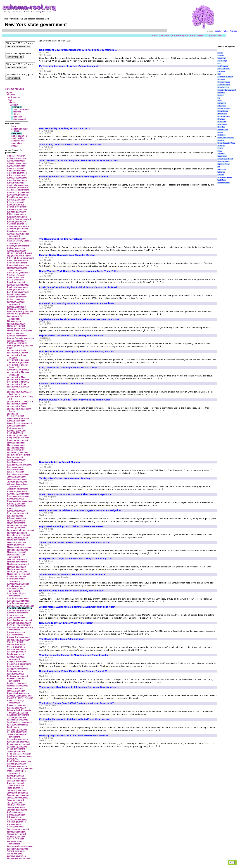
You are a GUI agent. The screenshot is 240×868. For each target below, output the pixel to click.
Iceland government (16, 443)
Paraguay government (17, 661)
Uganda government (16, 815)
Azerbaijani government (18, 190)
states (12, 102)
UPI (219, 167)
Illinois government (16, 445)
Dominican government (18, 287)
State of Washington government (16, 772)
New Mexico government (18, 601)
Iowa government (15, 457)
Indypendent (222, 106)
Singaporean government (19, 744)
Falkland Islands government (20, 311)
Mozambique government (19, 574)
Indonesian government (18, 452)
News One (221, 127)
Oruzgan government (17, 649)
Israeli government (16, 469)
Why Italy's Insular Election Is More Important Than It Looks (74, 655)
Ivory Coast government (18, 474)
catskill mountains (20, 129)
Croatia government (16, 275)
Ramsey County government (20, 698)
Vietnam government (17, 834)
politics (15, 146)
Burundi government (17, 222)
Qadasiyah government (18, 686)
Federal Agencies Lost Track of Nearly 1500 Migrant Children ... (75, 177)
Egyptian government (17, 297)
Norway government (16, 632)
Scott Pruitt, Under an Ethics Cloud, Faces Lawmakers (70, 145)
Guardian (221, 95)
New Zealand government (19, 610)
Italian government (16, 472)
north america (14, 97)
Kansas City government (18, 494)
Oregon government (16, 647)
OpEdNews (221, 135)
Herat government (15, 433)
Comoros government (17, 263)
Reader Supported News (226, 143)
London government (16, 528)
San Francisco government (19, 722)
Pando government (16, 654)
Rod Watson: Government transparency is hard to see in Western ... (78, 50)
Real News (221, 146)
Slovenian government (17, 747)
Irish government (15, 467)
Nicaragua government (17, 613)
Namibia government (17, 576)
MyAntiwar (221, 119)
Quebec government (16, 691)
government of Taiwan (17, 404)
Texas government (15, 800)
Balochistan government (18, 197)
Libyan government (16, 523)
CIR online (221, 71)
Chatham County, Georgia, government (19, 242)
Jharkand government (17, 482)
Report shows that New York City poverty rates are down (72, 335)
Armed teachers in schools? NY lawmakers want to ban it (72, 575)
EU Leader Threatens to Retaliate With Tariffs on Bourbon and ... (76, 719)
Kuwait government (16, 511)
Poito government (15, 671)
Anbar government (16, 168)
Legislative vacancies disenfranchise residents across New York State (79, 319)
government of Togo (16, 406)
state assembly (20, 119)
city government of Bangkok (20, 253)
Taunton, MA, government (19, 795)
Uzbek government (16, 827)
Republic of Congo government (16, 702)
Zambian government (17, 856)
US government (14, 824)
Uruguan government (17, 822)
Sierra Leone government (19, 742)
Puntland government (17, 683)
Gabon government (16, 333)
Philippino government (17, 669)
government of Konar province (17, 356)
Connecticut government (18, 265)
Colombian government (18, 260)
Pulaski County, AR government (16, 680)
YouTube (233, 31)
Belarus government (16, 200)
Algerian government (17, 166)
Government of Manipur (18, 370)
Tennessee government (18, 798)
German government (16, 341)
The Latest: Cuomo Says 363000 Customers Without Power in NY (76, 703)
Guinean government (17, 426)
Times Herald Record (225, 159)
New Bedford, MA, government (15, 590)
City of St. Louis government (20, 258)
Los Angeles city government (21, 530)
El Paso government (16, 299)
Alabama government (17, 158)
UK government (14, 817)
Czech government (16, 280)
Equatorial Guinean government (16, 303)
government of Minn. (17, 377)
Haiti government (15, 428)
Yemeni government (16, 851)
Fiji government (14, 321)
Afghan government (16, 156)
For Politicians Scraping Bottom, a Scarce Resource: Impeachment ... (79, 303)
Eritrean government (16, 306)
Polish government (16, 674)
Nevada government (16, 586)
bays (13, 126)
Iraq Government (15, 462)
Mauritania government (18, 550)
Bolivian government (17, 207)
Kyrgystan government (17, 513)
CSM (219, 74)
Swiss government (16, 783)
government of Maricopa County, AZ (18, 373)
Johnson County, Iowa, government (18, 485)
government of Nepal (17, 384)
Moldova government (17, 569)
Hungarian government (18, 440)
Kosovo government (16, 504)
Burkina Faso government (19, 219)
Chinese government (17, 251)
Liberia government (16, 521)
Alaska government (16, 161)
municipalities (18, 138)
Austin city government (18, 185)
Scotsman (221, 154)
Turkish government (16, 807)
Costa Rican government (18, 272)
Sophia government (16, 751)
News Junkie (222, 124)
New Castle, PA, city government (16, 595)
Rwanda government (17, 708)
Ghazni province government (20, 345)
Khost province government (20, 501)
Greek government (16, 416)
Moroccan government (17, 571)
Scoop (220, 151)
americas (11, 95)
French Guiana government (20, 331)
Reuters (220, 148)
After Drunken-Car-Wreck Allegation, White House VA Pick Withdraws (78, 161)
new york (14, 105)
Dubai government (15, 289)
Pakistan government (17, 652)
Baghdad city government (19, 192)
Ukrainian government (17, 820)
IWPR (219, 101)
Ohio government (15, 642)
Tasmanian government (18, 793)
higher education (19, 136)
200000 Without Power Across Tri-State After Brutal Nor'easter (75, 542)
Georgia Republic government (21, 338)
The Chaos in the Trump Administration (62, 639)
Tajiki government (15, 788)
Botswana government (17, 209)
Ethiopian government (17, 309)
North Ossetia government (19, 625)
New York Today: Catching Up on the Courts (65, 128)
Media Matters (222, 111)
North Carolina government (20, 620)
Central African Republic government (18, 235)
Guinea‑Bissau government (19, 423)
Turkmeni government (17, 810)
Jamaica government (17, 477)
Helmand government (17, 431)
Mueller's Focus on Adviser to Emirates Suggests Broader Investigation (80, 510)
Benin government (15, 204)
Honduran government (17, 435)
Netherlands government (18, 584)
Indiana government (16, 448)
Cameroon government (18, 229)
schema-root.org (14, 89)
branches (17, 112)
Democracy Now (223, 87)
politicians (18, 117)
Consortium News (224, 85)
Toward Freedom (223, 162)
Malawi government (16, 540)
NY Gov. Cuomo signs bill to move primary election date (71, 591)
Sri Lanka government (17, 766)
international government (19, 455)
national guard (18, 141)
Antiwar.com (222, 58)
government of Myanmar (18, 382)
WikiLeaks (221, 172)
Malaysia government (17, 542)
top (232, 862)
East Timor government (18, 292)
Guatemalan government (18, 418)
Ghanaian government (17, 343)
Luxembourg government (19, 535)
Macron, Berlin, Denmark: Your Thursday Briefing (67, 255)
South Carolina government (20, 756)
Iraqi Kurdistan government (20, 465)
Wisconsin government (18, 849)
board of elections (21, 109)
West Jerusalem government (20, 846)
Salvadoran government (18, 715)
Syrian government (16, 785)
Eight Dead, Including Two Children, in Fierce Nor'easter (71, 526)
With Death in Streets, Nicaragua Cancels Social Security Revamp (77, 352)
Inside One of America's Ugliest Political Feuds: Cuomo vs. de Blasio (79, 287)
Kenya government (16, 499)
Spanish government (17, 764)
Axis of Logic (222, 61)
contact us (215, 35)
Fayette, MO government (18, 314)
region (9, 92)
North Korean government (19, 623)
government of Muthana (18, 379)
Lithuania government (17, 525)
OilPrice (220, 132)
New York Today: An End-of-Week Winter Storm (66, 623)
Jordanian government (17, 489)
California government (17, 224)
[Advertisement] (65, 101)
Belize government (16, 202)
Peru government (15, 666)
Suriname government (17, 778)
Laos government (15, 516)
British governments (16, 214)
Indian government (16, 450)
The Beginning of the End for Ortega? (61, 239)
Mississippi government (18, 564)
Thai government (15, 803)
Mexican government (17, 552)
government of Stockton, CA (20, 401)
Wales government (16, 839)
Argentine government (17, 173)
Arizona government (16, 175)
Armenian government (17, 180)
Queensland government (18, 693)
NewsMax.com (223, 130)
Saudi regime (13, 727)
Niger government (15, 615)
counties (15, 131)
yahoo (226, 31)
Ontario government (16, 644)
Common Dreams (224, 82)
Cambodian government (18, 226)
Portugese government (17, 676)
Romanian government (17, 705)
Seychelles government (18, 739)
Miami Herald (222, 114)
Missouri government (17, 567)
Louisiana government (17, 533)
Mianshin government (17, 559)
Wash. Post (221, 170)
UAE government (15, 812)
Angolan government (17, 170)
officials (16, 114)
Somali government (16, 749)
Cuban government (16, 277)
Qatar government (15, 688)
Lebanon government (17, 518)
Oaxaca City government (18, 637)
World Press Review (225, 177)
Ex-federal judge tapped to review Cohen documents (69, 66)
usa (10, 100)
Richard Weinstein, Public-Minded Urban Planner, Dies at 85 (73, 671)
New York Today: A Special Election (59, 462)
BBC (219, 64)
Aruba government (16, 183)
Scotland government (17, 732)
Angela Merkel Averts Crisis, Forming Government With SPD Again (77, 607)
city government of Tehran (19, 256)
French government (16, 328)
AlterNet (220, 53)
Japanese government (17, 479)
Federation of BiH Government (15, 318)
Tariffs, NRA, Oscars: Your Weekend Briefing (65, 478)
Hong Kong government (18, 438)
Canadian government (17, 231)
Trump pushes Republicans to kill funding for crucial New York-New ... (79, 687)
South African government (19, 754)
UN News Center (223, 164)
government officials (16, 350)
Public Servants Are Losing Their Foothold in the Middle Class (75, 400)
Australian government (17, 187)
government (13, 414)
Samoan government (17, 717)
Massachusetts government (20, 547)
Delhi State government (18, 285)
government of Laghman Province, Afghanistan (18, 361)
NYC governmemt (15, 635)
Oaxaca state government (19, 640)
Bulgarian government (17, 217)
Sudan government (16, 776)
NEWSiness (222, 122)
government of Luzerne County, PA (18, 366)
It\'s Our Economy (224, 109)
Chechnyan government (18, 246)
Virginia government (16, 837)
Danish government (16, 282)
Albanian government (17, 163)
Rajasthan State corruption (19, 695)
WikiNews (221, 175)
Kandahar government (17, 491)
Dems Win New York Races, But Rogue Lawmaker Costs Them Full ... (79, 271)
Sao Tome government (17, 725)
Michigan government (17, 562)
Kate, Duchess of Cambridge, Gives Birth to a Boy (68, 368)
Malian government (16, 545)
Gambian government (17, 336)
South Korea (13, 759)
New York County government (21, 605)
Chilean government (16, 248)
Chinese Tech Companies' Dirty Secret (61, 384)
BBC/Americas (222, 66)
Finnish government (16, 324)
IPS (219, 98)
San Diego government (18, 720)
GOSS (10, 348)
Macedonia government (18, 538)
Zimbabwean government (19, 858)
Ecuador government (17, 294)
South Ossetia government (19, 761)
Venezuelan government (18, 829)
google (218, 31)
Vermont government (17, 832)
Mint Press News (223, 117)
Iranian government (16, 460)
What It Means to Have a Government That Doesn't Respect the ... (77, 494)
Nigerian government (17, 618)
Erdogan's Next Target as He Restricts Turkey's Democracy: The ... (77, 559)
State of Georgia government (20, 768)
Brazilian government (17, 212)
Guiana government (16, 421)
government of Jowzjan (18, 353)
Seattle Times (222, 156)
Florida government (16, 326)
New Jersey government (18, 598)
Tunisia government (16, 805)
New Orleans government (19, 603)
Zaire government (15, 854)
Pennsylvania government (19, 664)
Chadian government (17, 239)
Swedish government (17, 781)
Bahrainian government (18, 195)
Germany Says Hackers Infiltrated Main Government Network (74, 735)
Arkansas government (17, 178)
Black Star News (223, 69)
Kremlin (11, 508)
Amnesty (220, 56)
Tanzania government (17, 790)
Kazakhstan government (18, 496)
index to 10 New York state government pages (177, 35)
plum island (17, 143)
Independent (222, 103)
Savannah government (17, 730)
